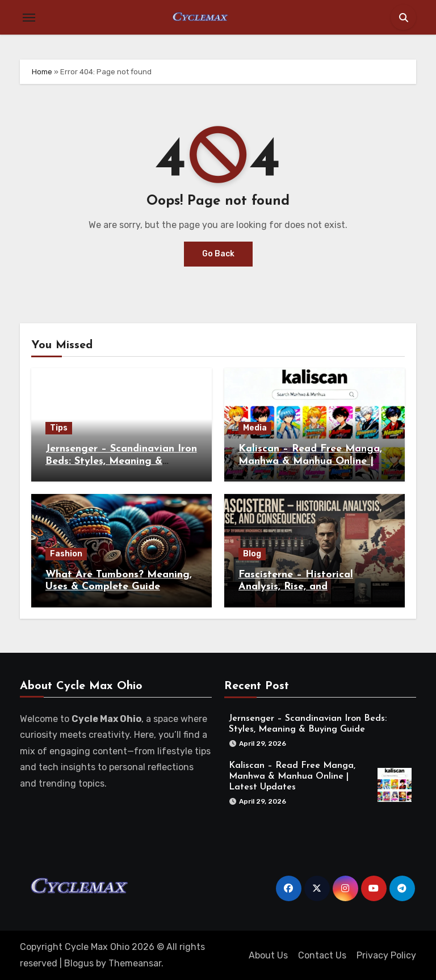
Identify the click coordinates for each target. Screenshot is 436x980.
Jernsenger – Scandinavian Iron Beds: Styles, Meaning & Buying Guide (121, 461)
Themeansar (135, 963)
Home (42, 72)
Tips (59, 428)
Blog (252, 554)
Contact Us (322, 955)
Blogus (79, 963)
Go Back (218, 254)
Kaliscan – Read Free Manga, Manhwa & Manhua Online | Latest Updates (310, 461)
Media (255, 428)
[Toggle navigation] (29, 18)
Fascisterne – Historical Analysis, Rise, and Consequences (296, 587)
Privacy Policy (386, 955)
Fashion (66, 554)
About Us (268, 955)
